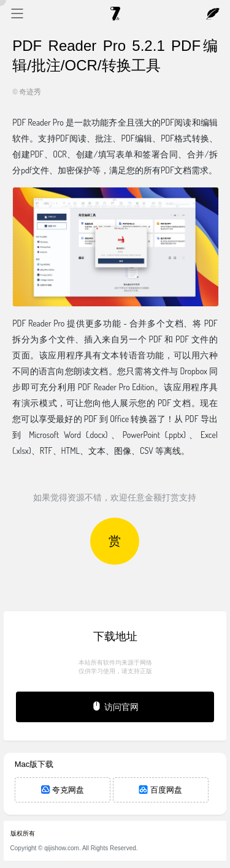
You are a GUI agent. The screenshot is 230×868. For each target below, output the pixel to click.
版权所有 (23, 833)
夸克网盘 (63, 790)
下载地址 (115, 636)
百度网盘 (161, 790)
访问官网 (115, 706)
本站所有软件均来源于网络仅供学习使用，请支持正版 (115, 667)
